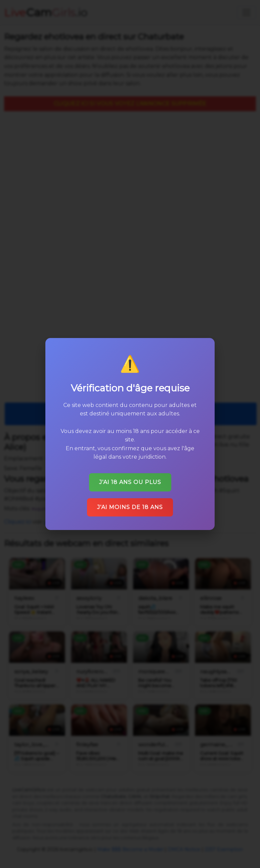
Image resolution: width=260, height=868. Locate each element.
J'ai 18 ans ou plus (130, 482)
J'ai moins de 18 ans (130, 507)
